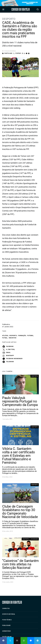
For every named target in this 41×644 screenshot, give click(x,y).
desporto (13, 336)
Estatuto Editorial (9, 614)
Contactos (6, 608)
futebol (30, 336)
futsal (5, 338)
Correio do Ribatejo (20, 9)
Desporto (9, 19)
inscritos (13, 338)
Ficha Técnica (7, 620)
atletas (5, 336)
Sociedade (34, 539)
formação (22, 336)
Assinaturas (6, 631)
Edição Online (7, 637)
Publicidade (6, 625)
